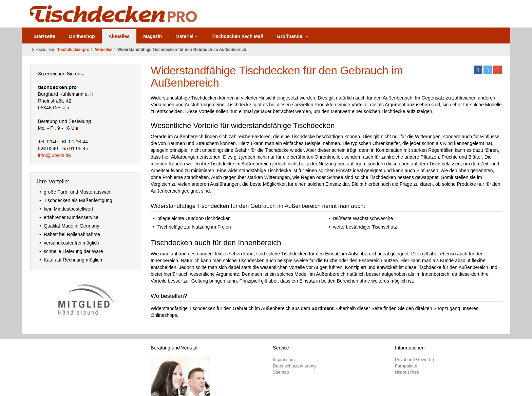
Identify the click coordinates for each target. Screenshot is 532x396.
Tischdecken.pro (73, 50)
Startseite (44, 36)
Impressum (284, 359)
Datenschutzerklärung (294, 366)
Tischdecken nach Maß (237, 36)
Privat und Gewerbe (414, 359)
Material (187, 36)
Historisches (407, 372)
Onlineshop (82, 36)
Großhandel (292, 36)
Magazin (153, 36)
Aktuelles (119, 36)
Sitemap (281, 372)
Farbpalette (406, 366)
